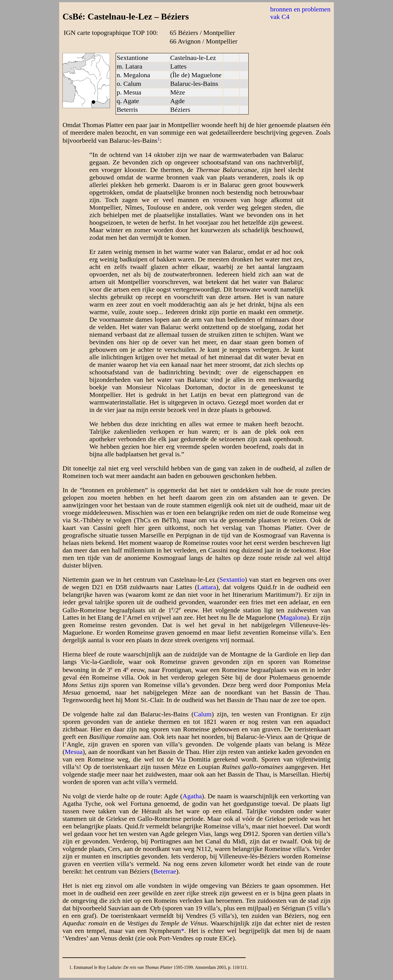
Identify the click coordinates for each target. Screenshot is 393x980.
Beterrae (165, 871)
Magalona (293, 617)
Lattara (207, 587)
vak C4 (280, 17)
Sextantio (232, 579)
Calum (203, 714)
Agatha (192, 796)
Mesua (74, 752)
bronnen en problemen (300, 9)
